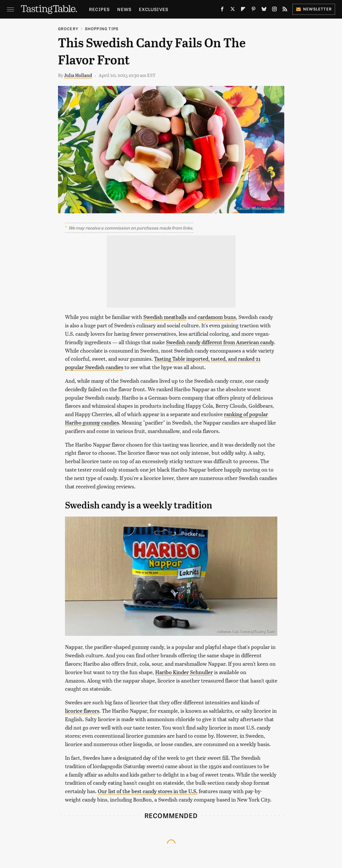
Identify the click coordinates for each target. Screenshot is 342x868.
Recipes (99, 9)
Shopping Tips (102, 29)
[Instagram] (274, 10)
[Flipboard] (243, 10)
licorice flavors (82, 711)
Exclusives (154, 9)
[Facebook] (222, 10)
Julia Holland (78, 75)
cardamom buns (217, 317)
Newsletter (314, 9)
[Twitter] (233, 10)
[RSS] (285, 10)
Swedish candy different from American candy (220, 342)
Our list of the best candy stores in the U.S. (148, 791)
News (124, 9)
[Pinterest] (254, 10)
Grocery (68, 29)
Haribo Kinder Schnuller (184, 672)
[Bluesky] (264, 10)
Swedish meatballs (165, 317)
